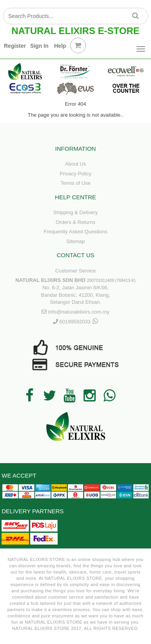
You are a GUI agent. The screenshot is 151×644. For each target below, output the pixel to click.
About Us (75, 164)
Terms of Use (75, 183)
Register (15, 46)
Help (60, 46)
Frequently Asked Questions (75, 232)
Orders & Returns (75, 222)
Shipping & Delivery (75, 212)
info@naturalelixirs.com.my (79, 312)
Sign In (39, 46)
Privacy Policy (75, 174)
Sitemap (76, 241)
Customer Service (75, 271)
